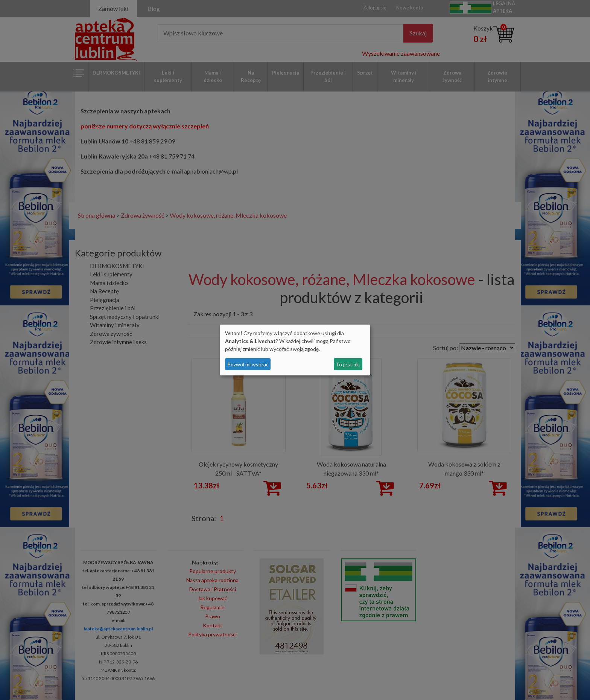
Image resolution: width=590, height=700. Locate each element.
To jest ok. (348, 364)
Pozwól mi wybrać (248, 364)
